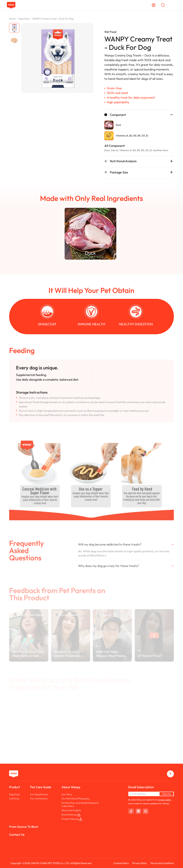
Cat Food (14, 799)
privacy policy (165, 800)
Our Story (67, 794)
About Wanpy (71, 787)
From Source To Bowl (24, 827)
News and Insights (71, 810)
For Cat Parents (39, 799)
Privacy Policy (140, 863)
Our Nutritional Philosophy (76, 799)
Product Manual (72, 819)
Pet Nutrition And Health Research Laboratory (80, 804)
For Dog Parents (39, 794)
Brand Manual (71, 815)
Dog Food (24, 19)
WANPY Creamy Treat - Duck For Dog (53, 19)
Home (12, 19)
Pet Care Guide (41, 787)
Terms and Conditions (162, 863)
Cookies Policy (121, 863)
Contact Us (17, 835)
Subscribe (166, 794)
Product (15, 787)
